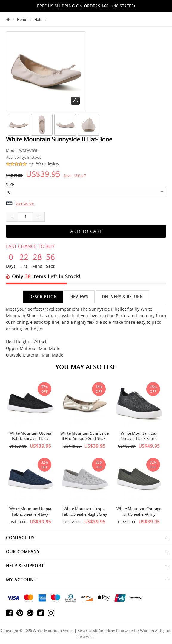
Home (22, 19)
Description (43, 297)
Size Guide (25, 203)
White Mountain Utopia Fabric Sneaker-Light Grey (85, 511)
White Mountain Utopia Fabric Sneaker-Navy (30, 511)
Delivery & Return (122, 297)
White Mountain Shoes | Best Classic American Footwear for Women (93, 631)
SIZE (10, 185)
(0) (32, 164)
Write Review (48, 164)
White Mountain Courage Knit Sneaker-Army (139, 511)
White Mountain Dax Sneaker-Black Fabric (139, 436)
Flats (38, 19)
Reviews (79, 297)
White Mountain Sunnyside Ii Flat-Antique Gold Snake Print (85, 438)
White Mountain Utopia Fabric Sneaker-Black (30, 436)
